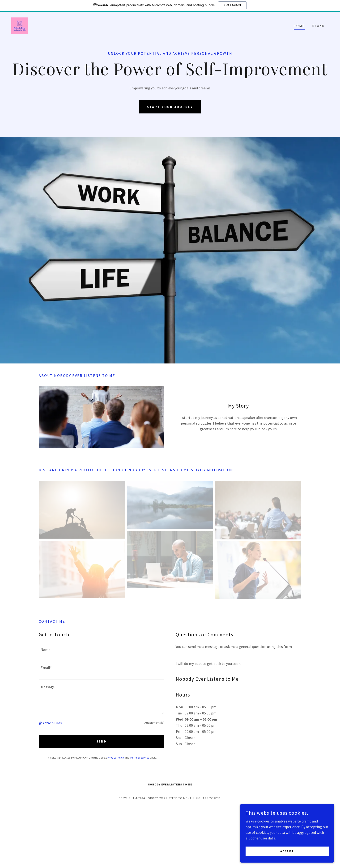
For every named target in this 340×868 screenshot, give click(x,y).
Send (102, 741)
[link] (20, 25)
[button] (41, 723)
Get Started (232, 5)
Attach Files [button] (52, 723)
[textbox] (102, 650)
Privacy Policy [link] (116, 757)
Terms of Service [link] (140, 757)
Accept (287, 851)
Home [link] (299, 26)
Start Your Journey (170, 107)
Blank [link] (319, 26)
